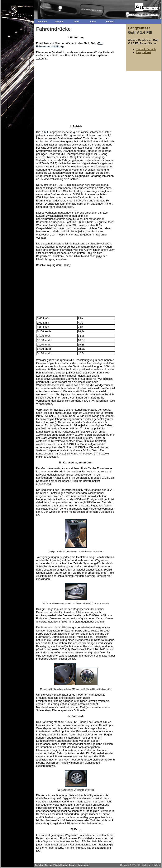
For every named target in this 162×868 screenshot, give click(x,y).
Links (93, 22)
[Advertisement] (75, 92)
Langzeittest (139, 28)
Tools (76, 22)
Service (59, 22)
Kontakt (110, 22)
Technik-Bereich (146, 49)
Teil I (47, 132)
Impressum (84, 865)
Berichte (42, 22)
